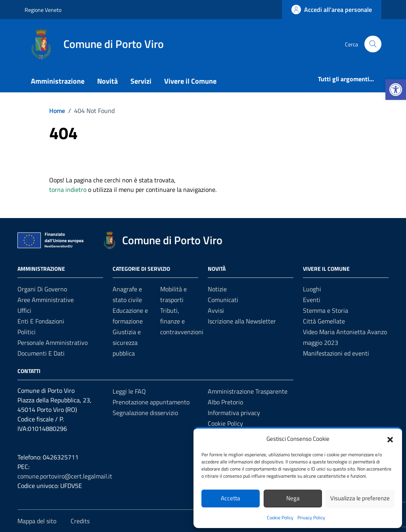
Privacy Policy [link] (311, 518)
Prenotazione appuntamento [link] (151, 402)
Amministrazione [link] (58, 81)
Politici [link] (27, 332)
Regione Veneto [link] (43, 10)
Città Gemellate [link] (324, 321)
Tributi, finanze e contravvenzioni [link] (182, 321)
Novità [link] (107, 81)
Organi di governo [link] (42, 289)
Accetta (231, 498)
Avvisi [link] (216, 310)
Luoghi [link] (312, 289)
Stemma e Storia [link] (326, 310)
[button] (390, 439)
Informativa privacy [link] (234, 413)
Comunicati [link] (223, 300)
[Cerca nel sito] (373, 44)
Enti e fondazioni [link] (41, 321)
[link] (396, 90)
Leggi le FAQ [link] (129, 391)
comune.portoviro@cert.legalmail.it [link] (65, 476)
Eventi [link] (312, 300)
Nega (293, 498)
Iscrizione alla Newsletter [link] (242, 321)
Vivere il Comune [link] (190, 81)
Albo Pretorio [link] (225, 402)
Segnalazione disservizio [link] (145, 413)
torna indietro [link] (68, 189)
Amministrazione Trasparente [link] (248, 391)
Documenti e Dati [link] (41, 353)
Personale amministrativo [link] (53, 343)
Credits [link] (80, 521)
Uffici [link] (24, 310)
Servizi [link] (141, 81)
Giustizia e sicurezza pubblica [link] (127, 343)
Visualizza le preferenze (360, 498)
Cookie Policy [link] (280, 518)
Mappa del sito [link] (37, 521)
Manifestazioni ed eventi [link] (336, 353)
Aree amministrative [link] (46, 300)
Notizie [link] (217, 289)
